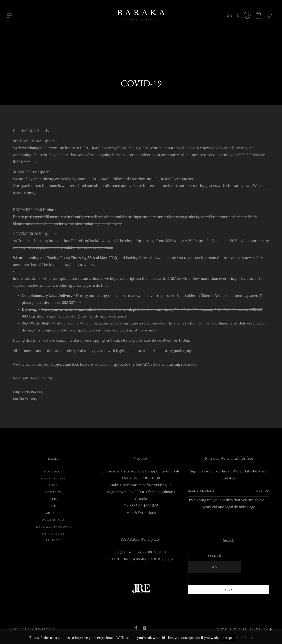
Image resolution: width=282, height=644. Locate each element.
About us (53, 513)
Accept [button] (227, 638)
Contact (53, 493)
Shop (53, 486)
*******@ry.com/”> (209, 310)
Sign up (262, 491)
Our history (53, 520)
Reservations (53, 479)
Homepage (53, 472)
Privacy (53, 541)
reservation (132, 485)
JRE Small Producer (53, 527)
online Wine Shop (83, 324)
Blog (53, 506)
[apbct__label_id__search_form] (229, 580)
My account (53, 534)
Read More (244, 638)
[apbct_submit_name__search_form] (229, 590)
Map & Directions (141, 513)
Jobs (53, 500)
